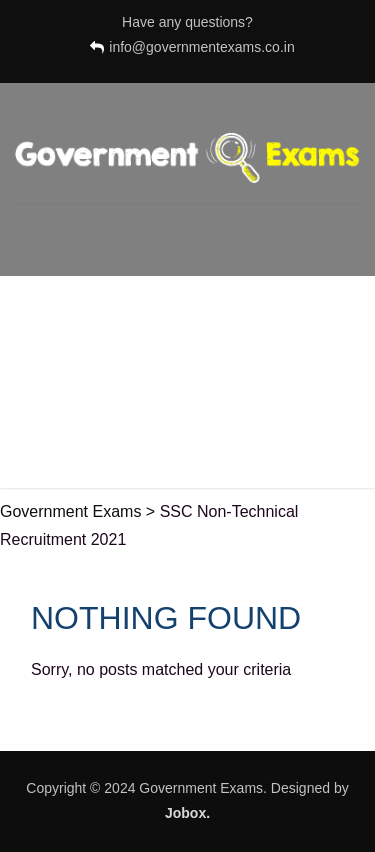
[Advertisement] (187, 387)
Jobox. (187, 813)
